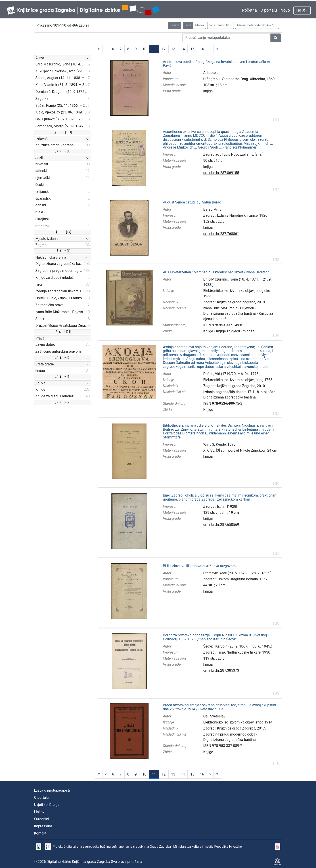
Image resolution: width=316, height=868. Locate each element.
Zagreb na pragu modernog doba (229, 734)
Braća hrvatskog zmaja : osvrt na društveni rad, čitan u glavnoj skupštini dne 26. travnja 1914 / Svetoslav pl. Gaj (219, 707)
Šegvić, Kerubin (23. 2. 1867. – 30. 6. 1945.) (238, 646)
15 (192, 49)
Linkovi (40, 812)
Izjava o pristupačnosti (52, 790)
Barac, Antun (213, 209)
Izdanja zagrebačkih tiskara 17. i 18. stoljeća (238, 392)
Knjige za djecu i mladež (235, 331)
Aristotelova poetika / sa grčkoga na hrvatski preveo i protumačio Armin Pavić (220, 64)
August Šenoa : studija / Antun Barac (192, 202)
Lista (188, 25)
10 (144, 49)
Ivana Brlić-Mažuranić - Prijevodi (228, 308)
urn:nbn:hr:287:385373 (221, 670)
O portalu (269, 10)
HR (301, 10)
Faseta (174, 25)
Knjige (208, 331)
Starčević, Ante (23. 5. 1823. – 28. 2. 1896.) (237, 573)
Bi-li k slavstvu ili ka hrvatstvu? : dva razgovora (199, 566)
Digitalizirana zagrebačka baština (229, 313)
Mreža (200, 25)
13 (173, 49)
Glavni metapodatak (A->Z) (256, 25)
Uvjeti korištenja (47, 805)
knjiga (208, 91)
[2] (62, 358)
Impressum (43, 826)
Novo (285, 10)
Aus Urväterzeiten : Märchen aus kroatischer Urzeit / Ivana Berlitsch (216, 272)
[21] (62, 332)
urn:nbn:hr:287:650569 (221, 525)
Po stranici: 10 (219, 25)
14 (183, 49)
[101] (62, 132)
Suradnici (42, 819)
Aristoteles (212, 73)
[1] (62, 151)
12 (164, 49)
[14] (62, 232)
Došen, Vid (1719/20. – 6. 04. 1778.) (232, 374)
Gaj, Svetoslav (214, 716)
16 (202, 49)
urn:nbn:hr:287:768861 (221, 234)
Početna (249, 10)
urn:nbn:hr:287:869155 (221, 173)
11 (154, 49)
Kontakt (40, 833)
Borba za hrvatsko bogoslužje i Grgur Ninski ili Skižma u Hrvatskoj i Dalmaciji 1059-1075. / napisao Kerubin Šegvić (216, 637)
